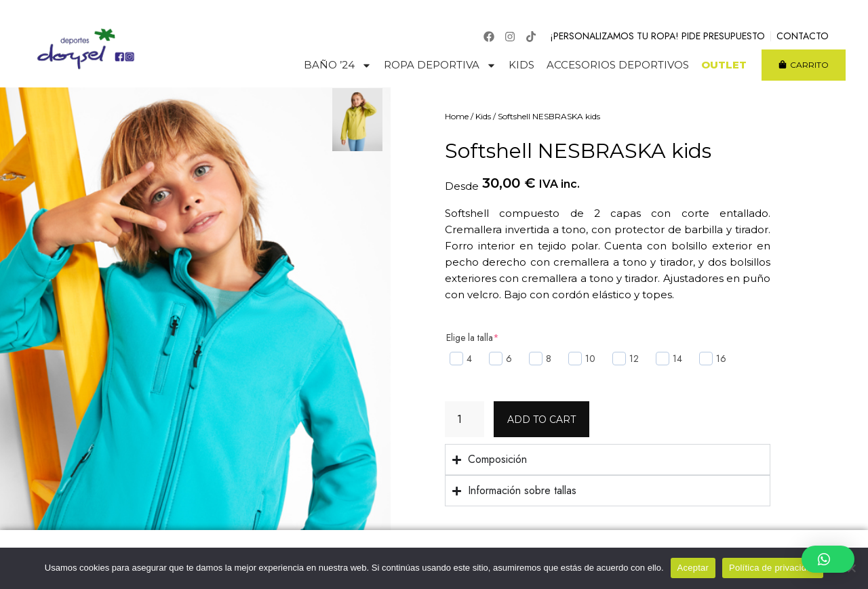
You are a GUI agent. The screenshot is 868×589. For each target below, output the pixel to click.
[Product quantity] (465, 419)
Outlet (724, 65)
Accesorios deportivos (618, 65)
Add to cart (541, 420)
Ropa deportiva (440, 65)
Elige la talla (473, 338)
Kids (521, 65)
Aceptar (693, 568)
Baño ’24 (338, 65)
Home (457, 116)
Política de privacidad (773, 568)
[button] (828, 559)
